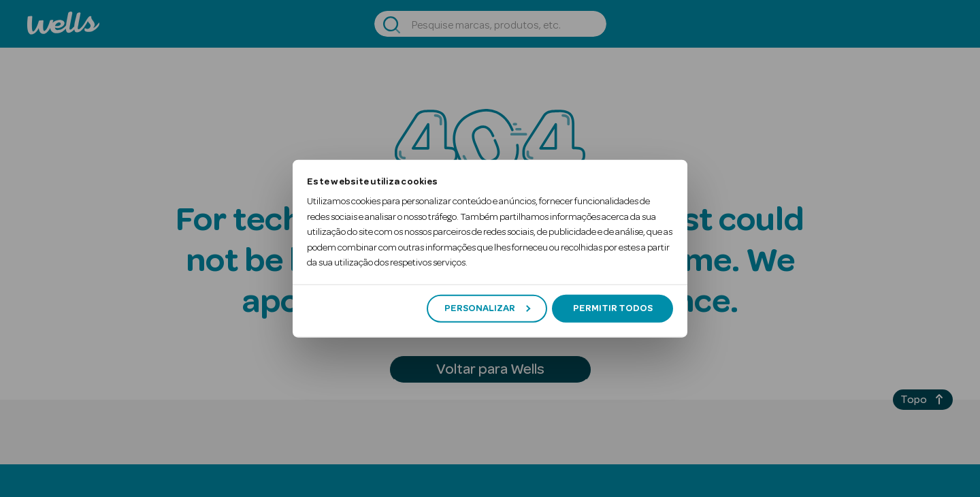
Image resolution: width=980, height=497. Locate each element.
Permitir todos (613, 308)
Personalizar (487, 308)
